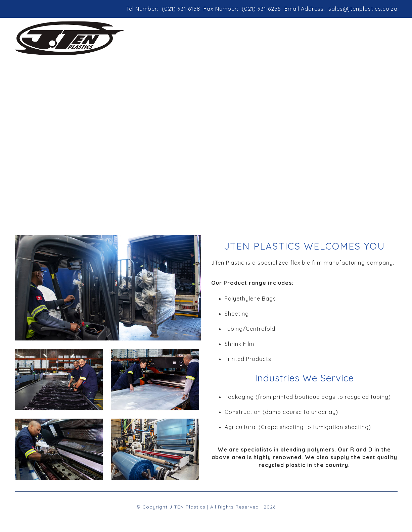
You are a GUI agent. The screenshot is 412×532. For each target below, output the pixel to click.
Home (186, 36)
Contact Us (338, 36)
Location (298, 36)
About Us (219, 36)
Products (259, 36)
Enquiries (378, 36)
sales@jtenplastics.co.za (363, 9)
